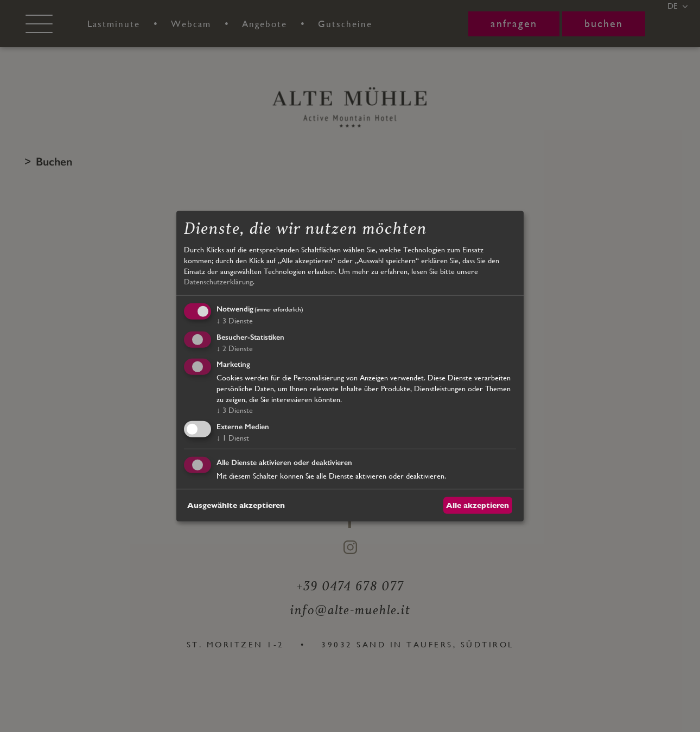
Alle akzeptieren (478, 505)
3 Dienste (235, 321)
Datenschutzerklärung (218, 282)
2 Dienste (235, 348)
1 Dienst (233, 438)
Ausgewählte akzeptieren (236, 505)
